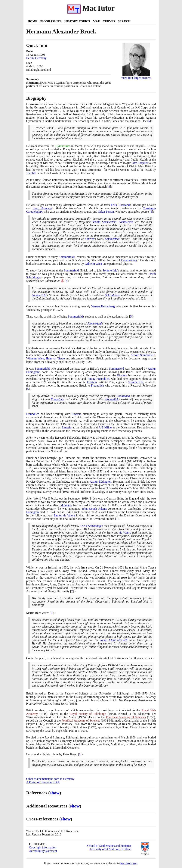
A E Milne (105, 427)
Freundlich (97, 385)
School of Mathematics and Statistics (109, 846)
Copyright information (43, 847)
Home (33, 21)
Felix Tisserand (120, 205)
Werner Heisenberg (103, 306)
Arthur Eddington (101, 482)
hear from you (129, 863)
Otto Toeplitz (140, 163)
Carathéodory (129, 260)
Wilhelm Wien (93, 264)
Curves (109, 21)
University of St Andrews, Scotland (110, 849)
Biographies (51, 21)
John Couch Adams (94, 509)
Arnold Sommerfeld (104, 222)
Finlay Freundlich (99, 379)
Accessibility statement (43, 851)
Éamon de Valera (64, 515)
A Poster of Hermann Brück (43, 782)
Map (96, 21)
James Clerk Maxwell (114, 640)
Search (124, 21)
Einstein (122, 375)
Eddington (66, 505)
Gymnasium (63, 146)
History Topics (77, 21)
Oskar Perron (106, 212)
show (55, 793)
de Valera (125, 533)
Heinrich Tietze (55, 358)
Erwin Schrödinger (91, 526)
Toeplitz (31, 173)
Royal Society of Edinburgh (88, 714)
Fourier (89, 239)
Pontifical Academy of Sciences (126, 717)
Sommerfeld (126, 222)
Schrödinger (113, 295)
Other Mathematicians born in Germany (50, 779)
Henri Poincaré (42, 208)
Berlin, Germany (36, 58)
